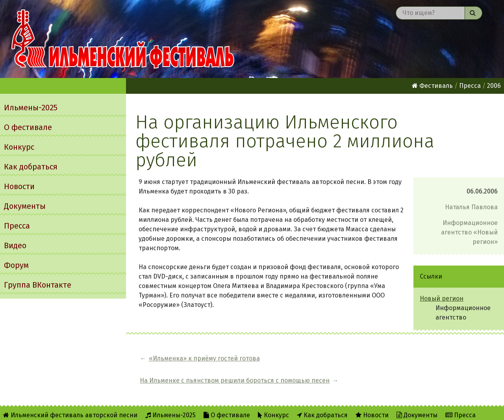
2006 (494, 86)
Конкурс (19, 147)
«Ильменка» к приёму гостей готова (204, 358)
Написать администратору (325, 409)
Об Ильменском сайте (178, 409)
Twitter (258, 409)
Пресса (17, 226)
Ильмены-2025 (31, 108)
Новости (19, 186)
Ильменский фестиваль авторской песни (123, 39)
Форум (16, 265)
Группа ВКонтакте (38, 285)
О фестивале (28, 127)
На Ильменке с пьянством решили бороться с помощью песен (375, 358)
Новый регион (442, 298)
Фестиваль (432, 86)
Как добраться (31, 167)
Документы (25, 206)
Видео (15, 245)
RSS (228, 409)
